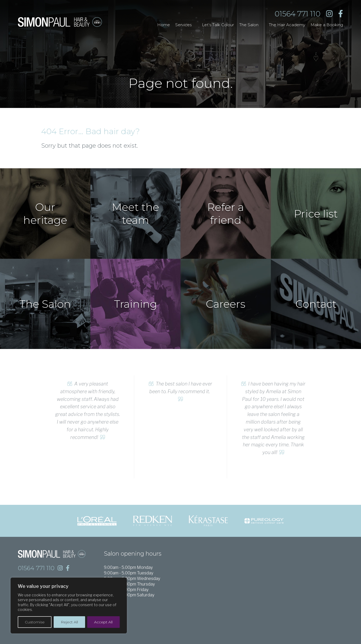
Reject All (69, 622)
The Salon (249, 25)
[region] (69, 606)
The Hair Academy (287, 25)
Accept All (103, 622)
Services (183, 25)
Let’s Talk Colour (218, 25)
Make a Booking (327, 25)
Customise (35, 622)
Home (164, 25)
